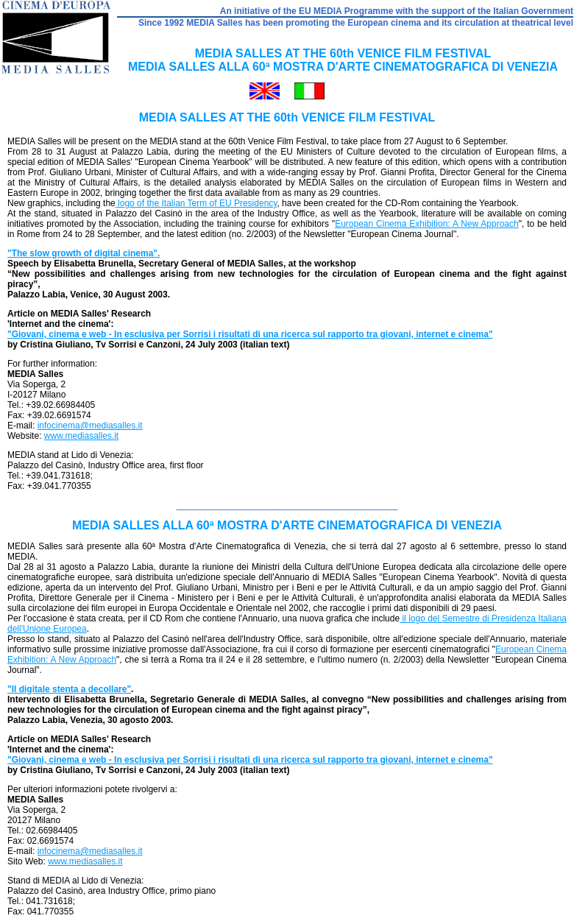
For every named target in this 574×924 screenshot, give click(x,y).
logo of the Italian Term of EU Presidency (196, 203)
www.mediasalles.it (81, 436)
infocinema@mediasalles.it (90, 426)
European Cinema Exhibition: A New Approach (427, 224)
